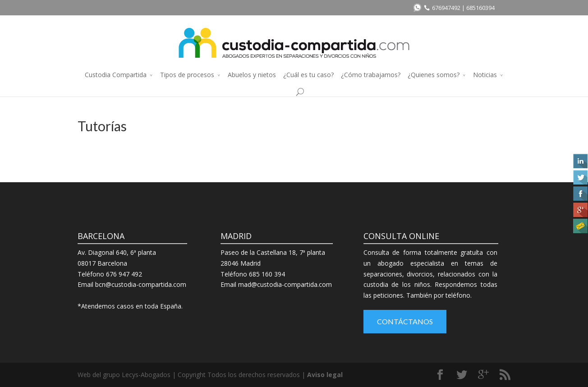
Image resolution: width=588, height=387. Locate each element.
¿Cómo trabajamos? (371, 75)
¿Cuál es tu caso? (308, 75)
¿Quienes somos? (434, 75)
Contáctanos (405, 321)
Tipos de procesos (187, 75)
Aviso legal (325, 375)
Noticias (485, 75)
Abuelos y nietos (252, 75)
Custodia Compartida (116, 75)
